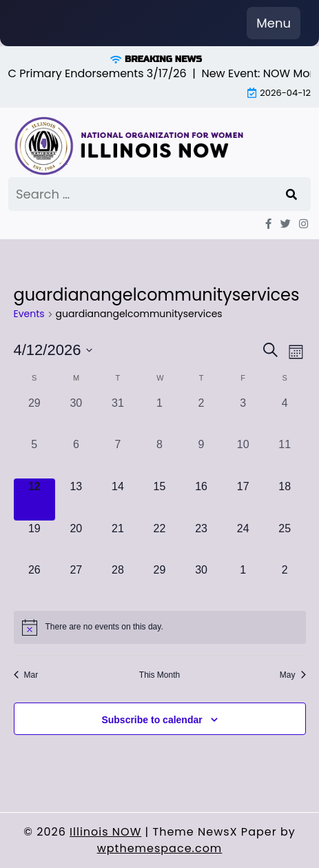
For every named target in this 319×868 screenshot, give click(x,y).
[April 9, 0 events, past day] (202, 457)
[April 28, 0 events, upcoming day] (118, 583)
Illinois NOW (105, 832)
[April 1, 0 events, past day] (159, 416)
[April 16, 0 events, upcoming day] (202, 499)
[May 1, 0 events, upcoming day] (243, 583)
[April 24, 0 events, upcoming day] (243, 542)
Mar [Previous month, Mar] (26, 675)
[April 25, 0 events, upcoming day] (285, 542)
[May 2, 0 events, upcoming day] (285, 583)
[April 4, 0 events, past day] (285, 416)
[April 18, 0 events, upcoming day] (285, 499)
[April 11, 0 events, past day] (285, 457)
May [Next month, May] (293, 675)
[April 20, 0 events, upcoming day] (76, 542)
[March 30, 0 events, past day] (76, 416)
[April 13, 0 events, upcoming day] (76, 499)
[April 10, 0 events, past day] (243, 457)
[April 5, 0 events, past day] (35, 457)
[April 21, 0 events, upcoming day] (118, 542)
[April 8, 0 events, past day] (159, 457)
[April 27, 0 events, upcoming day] (76, 583)
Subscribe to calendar (152, 720)
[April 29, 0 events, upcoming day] (159, 583)
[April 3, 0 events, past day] (243, 416)
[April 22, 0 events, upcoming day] (159, 542)
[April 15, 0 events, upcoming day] (159, 499)
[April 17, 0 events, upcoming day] (243, 499)
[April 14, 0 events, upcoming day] (118, 499)
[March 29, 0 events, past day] (35, 416)
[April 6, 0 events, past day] (76, 457)
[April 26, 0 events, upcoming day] (35, 583)
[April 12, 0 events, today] (35, 499)
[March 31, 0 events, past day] (118, 416)
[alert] (160, 627)
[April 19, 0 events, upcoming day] (35, 542)
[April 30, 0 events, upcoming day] (202, 583)
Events (29, 314)
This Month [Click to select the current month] (159, 675)
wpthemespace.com (160, 848)
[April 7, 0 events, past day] (118, 457)
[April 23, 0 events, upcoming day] (202, 542)
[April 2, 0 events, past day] (202, 416)
